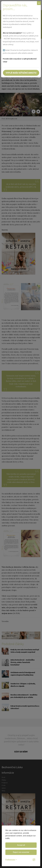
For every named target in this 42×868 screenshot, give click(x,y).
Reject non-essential (21, 852)
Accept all (21, 845)
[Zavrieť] (39, 3)
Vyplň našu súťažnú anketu (21, 73)
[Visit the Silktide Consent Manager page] (34, 860)
